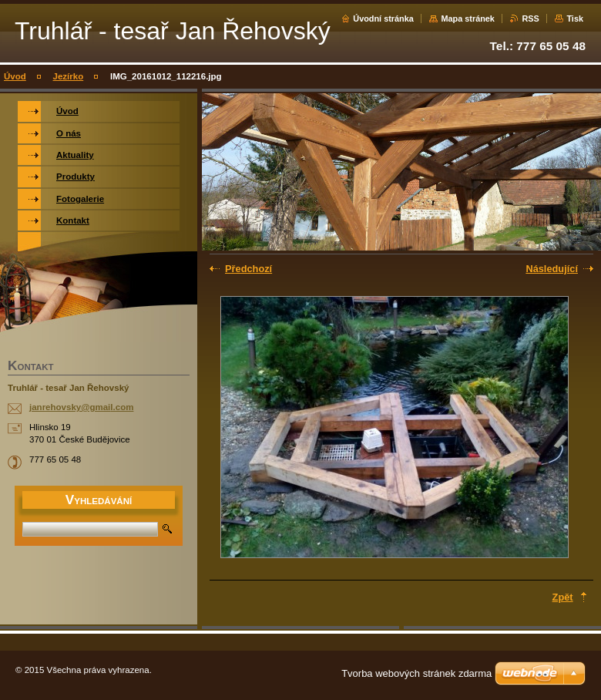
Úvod (15, 76)
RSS (530, 19)
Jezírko (69, 76)
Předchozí (248, 269)
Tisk (575, 19)
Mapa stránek (468, 19)
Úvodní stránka (383, 19)
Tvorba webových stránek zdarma (416, 673)
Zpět (563, 597)
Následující (552, 269)
